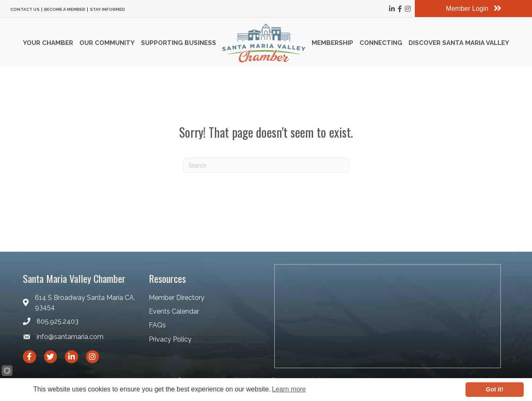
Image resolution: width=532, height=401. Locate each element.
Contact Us (25, 10)
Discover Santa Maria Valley (459, 43)
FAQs (157, 325)
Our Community (107, 43)
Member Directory (177, 298)
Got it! (495, 389)
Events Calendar (174, 311)
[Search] (266, 166)
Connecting (381, 43)
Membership (332, 43)
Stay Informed (107, 10)
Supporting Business (179, 43)
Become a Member (65, 10)
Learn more (289, 389)
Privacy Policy (170, 339)
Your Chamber (48, 43)
